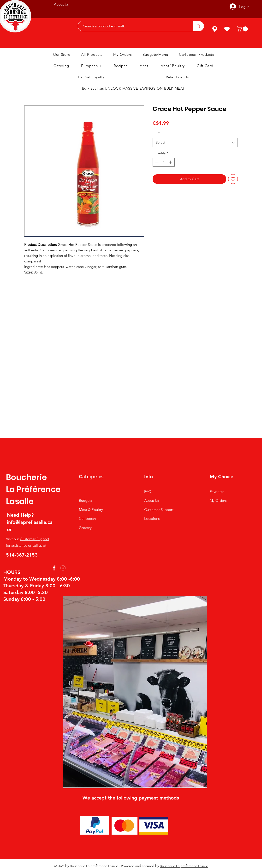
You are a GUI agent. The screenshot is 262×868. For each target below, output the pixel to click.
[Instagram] (63, 568)
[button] (243, 29)
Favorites (217, 492)
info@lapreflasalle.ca (30, 522)
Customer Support (35, 539)
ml (156, 133)
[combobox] (195, 142)
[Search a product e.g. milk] (133, 26)
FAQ (148, 492)
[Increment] (171, 162)
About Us (152, 500)
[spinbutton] (164, 162)
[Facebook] (54, 568)
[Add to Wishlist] (233, 179)
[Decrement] (156, 162)
